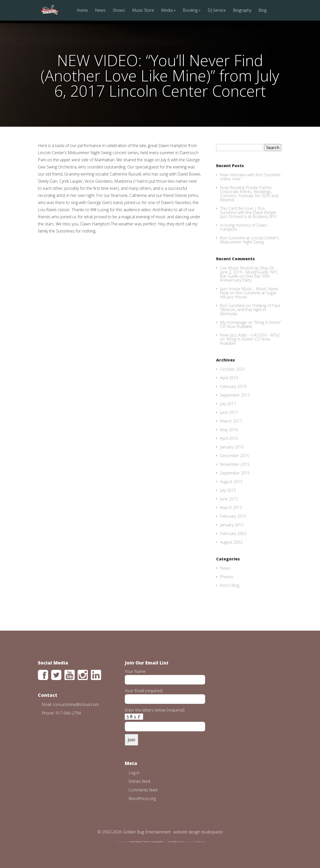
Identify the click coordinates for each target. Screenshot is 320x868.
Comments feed (143, 790)
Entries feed (139, 781)
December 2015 (235, 456)
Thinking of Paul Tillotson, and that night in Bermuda (250, 310)
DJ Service (217, 11)
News (100, 11)
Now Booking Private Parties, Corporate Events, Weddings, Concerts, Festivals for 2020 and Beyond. (249, 194)
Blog (262, 11)
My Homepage (233, 322)
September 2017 (235, 395)
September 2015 (235, 473)
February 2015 (233, 516)
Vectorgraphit (157, 841)
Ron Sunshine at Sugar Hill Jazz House (248, 295)
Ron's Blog (230, 585)
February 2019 (233, 386)
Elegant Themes (143, 841)
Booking (190, 11)
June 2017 (229, 412)
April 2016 (229, 438)
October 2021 (233, 369)
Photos (227, 577)
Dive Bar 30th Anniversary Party (245, 278)
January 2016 (232, 447)
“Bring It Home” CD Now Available (251, 324)
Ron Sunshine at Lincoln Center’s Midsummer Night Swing (250, 240)
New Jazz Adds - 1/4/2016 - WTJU (250, 335)
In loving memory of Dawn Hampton (244, 227)
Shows (119, 11)
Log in (134, 773)
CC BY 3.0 (200, 841)
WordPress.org (142, 799)
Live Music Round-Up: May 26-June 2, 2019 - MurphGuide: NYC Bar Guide (249, 272)
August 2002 (231, 542)
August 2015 (231, 482)
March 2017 (231, 421)
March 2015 (231, 508)
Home (82, 11)
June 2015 (229, 499)
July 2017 (228, 404)
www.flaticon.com (175, 841)
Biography (242, 11)
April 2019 (229, 378)
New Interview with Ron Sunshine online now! (250, 177)
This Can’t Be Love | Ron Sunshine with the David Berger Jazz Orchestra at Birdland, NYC (249, 212)
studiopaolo (212, 832)
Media (167, 11)
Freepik (132, 841)
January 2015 (232, 525)
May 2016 (229, 430)
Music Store (143, 11)
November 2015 (235, 464)
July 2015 (228, 490)
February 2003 (233, 533)
